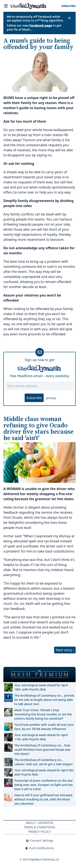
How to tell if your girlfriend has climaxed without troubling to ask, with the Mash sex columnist (43, 799)
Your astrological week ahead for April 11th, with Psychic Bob (41, 737)
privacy (51, 398)
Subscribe (34, 398)
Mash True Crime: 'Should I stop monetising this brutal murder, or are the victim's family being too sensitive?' (43, 714)
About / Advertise (39, 823)
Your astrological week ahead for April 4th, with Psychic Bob (44, 772)
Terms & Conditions (39, 827)
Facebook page (41, 25)
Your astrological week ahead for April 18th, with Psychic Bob (41, 687)
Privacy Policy (39, 832)
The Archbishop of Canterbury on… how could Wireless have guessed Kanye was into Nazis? (42, 750)
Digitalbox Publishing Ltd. (44, 859)
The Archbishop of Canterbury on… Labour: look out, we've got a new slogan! (44, 762)
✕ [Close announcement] (69, 18)
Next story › (65, 650)
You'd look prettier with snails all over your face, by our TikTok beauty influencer (44, 727)
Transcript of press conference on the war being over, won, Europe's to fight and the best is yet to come (44, 785)
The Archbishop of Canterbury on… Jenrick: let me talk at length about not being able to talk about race (44, 700)
